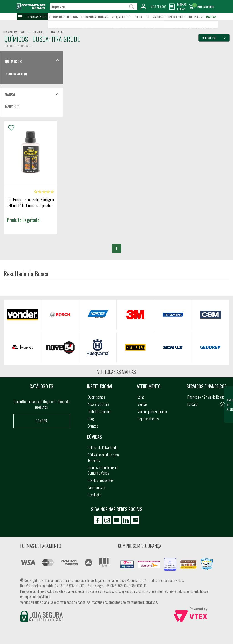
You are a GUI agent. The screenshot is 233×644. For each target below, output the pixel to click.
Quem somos (96, 397)
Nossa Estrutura (98, 404)
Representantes (148, 419)
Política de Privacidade (103, 447)
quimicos (38, 32)
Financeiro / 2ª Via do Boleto (206, 397)
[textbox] (94, 7)
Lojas (141, 397)
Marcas (211, 17)
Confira (42, 421)
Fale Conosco (96, 487)
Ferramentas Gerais (14, 32)
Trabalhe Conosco (100, 412)
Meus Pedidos (158, 6)
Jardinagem (196, 17)
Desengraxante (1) (16, 74)
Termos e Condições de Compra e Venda (103, 470)
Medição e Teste (121, 17)
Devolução (95, 495)
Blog (91, 419)
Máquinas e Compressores (169, 17)
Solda (138, 17)
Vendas (143, 404)
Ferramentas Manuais (95, 17)
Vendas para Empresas (153, 412)
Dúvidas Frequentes (101, 480)
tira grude (57, 32)
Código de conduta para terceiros (103, 457)
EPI (147, 17)
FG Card (192, 404)
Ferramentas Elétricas (64, 17)
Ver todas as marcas (116, 372)
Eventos (93, 426)
